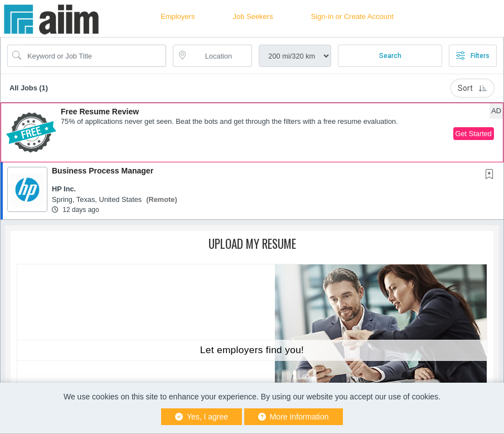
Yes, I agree (202, 417)
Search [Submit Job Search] (390, 56)
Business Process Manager (103, 171)
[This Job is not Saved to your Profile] (492, 175)
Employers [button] (178, 16)
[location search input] (220, 56)
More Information (294, 417)
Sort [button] (472, 88)
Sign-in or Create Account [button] (352, 16)
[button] (252, 132)
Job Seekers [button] (253, 16)
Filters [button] (473, 56)
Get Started (474, 134)
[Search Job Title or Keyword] (94, 56)
